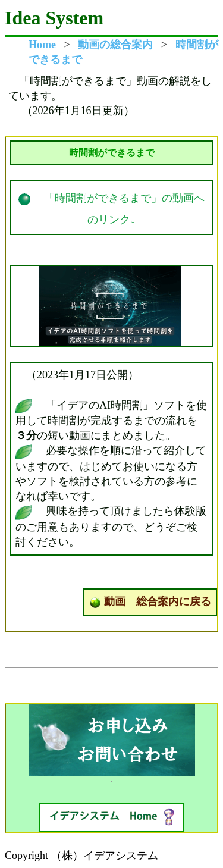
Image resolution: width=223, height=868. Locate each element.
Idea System (54, 18)
